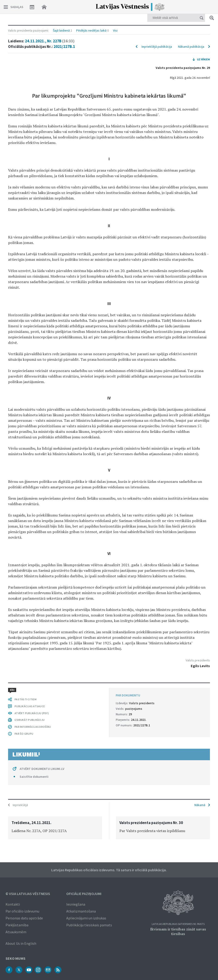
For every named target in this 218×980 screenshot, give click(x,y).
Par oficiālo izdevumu (22, 911)
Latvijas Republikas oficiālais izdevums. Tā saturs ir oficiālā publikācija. (109, 870)
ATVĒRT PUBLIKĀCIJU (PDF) (32, 713)
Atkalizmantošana (81, 911)
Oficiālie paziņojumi (84, 894)
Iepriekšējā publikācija (157, 47)
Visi (115, 30)
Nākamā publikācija (191, 47)
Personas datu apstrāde (24, 918)
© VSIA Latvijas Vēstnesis (28, 894)
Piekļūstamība (17, 925)
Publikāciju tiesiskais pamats (89, 925)
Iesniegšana (76, 904)
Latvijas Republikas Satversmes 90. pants (178, 924)
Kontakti (13, 904)
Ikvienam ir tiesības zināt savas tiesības (178, 931)
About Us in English (21, 943)
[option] (55, 828)
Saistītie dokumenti (34, 777)
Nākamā (200, 805)
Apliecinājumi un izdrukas (86, 918)
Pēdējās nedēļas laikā (91, 30)
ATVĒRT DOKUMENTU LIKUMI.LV (42, 769)
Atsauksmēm (16, 932)
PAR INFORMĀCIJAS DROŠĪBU (33, 727)
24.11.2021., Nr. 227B (50, 41)
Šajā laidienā (61, 30)
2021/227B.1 (64, 47)
